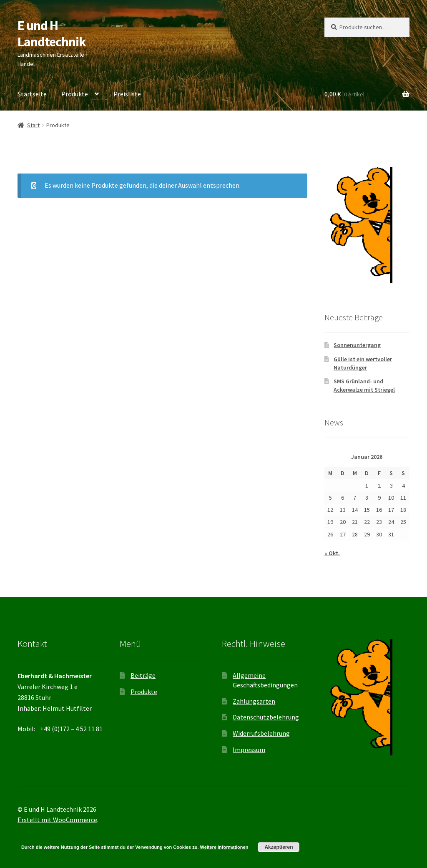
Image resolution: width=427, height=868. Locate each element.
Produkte (75, 94)
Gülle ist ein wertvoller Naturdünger (363, 363)
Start (33, 125)
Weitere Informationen (224, 847)
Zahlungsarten (254, 701)
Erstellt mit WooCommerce (57, 820)
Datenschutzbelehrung (266, 717)
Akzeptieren (279, 847)
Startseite (32, 94)
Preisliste (127, 94)
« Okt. (332, 553)
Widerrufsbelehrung (261, 733)
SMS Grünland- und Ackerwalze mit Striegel (364, 385)
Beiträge (143, 675)
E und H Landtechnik (52, 34)
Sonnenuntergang (357, 345)
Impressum (249, 750)
